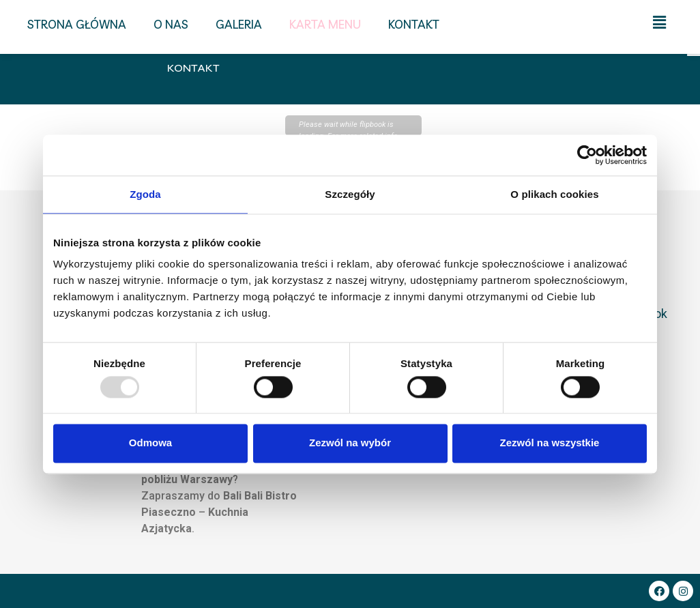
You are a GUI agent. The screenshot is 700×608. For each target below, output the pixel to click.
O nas (171, 24)
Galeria (239, 24)
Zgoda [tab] (145, 194)
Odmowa (150, 443)
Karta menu (325, 24)
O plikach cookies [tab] (554, 194)
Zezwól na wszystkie (550, 443)
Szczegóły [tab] (350, 194)
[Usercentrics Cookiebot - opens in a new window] (587, 155)
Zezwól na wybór (350, 443)
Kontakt (193, 68)
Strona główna (77, 24)
